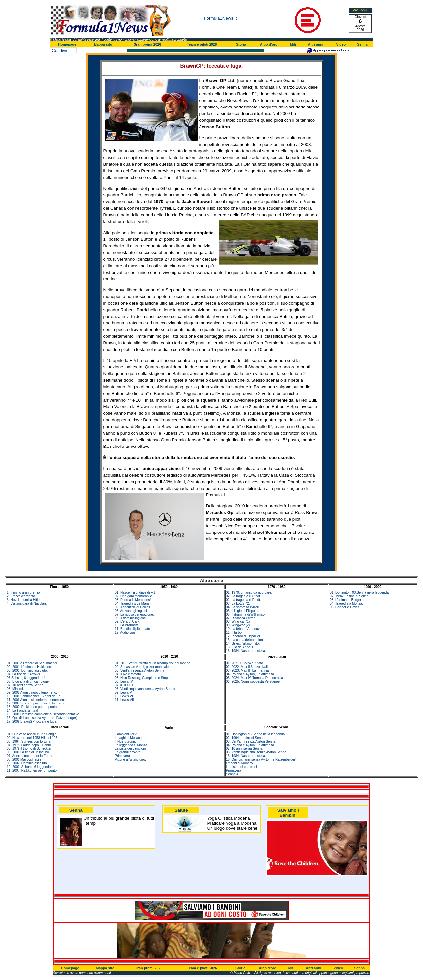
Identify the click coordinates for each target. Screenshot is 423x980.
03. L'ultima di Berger (345, 600)
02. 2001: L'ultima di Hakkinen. (29, 667)
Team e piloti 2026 (202, 44)
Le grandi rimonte (128, 752)
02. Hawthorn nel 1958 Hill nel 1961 (33, 738)
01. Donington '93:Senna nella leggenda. (360, 593)
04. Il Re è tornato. (128, 674)
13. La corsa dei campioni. (245, 640)
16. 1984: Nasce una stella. (246, 651)
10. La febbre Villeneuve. (244, 629)
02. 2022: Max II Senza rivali (247, 667)
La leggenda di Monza (131, 745)
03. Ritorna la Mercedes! (133, 600)
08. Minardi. (15, 689)
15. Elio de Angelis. (240, 647)
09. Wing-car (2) (238, 625)
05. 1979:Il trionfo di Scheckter (29, 749)
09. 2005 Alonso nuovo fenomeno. (32, 692)
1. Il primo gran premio (23, 593)
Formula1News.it (220, 18)
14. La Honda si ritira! (22, 711)
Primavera (122, 756)
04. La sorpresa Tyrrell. (243, 607)
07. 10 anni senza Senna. (25, 685)
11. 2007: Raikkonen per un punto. (32, 770)
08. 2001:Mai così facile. (24, 760)
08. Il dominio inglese (130, 618)
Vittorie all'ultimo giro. (130, 760)
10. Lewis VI (124, 696)
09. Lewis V (123, 692)
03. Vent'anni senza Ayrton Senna (139, 671)
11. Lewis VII (124, 700)
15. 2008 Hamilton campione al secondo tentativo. (43, 714)
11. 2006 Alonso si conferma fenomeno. (36, 700)
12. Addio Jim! (125, 633)
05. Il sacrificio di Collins (132, 607)
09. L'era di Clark (127, 622)
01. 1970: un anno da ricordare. (249, 593)
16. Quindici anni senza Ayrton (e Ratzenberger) (42, 718)
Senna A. (233, 774)
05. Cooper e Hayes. (345, 607)
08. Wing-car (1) (238, 622)
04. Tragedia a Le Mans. (133, 603)
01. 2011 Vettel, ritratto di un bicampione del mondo (152, 663)
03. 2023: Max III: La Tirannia (248, 671)
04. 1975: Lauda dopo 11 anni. (29, 745)
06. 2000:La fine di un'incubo (28, 752)
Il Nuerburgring (126, 741)
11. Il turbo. (234, 633)
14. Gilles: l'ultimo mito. (243, 643)
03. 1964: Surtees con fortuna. (29, 741)
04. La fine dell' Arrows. (24, 674)
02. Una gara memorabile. (134, 596)
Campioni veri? (126, 734)
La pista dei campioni (130, 749)
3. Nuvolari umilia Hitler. (24, 600)
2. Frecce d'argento (21, 596)
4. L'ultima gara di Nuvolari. (27, 603)
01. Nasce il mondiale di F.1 (135, 593)
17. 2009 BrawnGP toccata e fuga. (32, 722)
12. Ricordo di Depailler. (244, 636)
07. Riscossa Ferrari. (241, 618)
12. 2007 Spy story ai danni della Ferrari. (36, 703)
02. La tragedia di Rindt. (244, 596)
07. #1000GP (124, 685)
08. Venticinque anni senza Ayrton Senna (145, 689)
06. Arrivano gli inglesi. (131, 611)
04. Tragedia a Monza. (346, 603)
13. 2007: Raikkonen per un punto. (32, 707)
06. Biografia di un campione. (28, 682)
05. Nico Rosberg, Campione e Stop (141, 678)
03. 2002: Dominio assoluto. (27, 671)
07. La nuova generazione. (134, 614)
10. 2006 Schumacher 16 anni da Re (34, 696)
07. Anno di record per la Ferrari (30, 756)
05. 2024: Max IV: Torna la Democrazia (254, 678)
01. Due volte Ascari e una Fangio (31, 734)
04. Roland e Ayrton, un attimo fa (250, 674)
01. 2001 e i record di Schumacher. (32, 663)
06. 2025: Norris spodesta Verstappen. (254, 682)
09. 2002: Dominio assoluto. (27, 763)
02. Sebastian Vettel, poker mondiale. (142, 667)
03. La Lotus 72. (238, 603)
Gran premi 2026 (147, 44)
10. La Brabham (126, 625)
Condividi (61, 50)
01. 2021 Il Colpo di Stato (245, 663)
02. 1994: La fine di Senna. (350, 596)
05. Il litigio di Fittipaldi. (243, 611)
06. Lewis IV (124, 682)
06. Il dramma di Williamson (246, 614)
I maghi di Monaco (128, 738)
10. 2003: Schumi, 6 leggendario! (31, 767)
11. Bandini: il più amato (132, 629)
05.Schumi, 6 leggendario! (26, 678)
